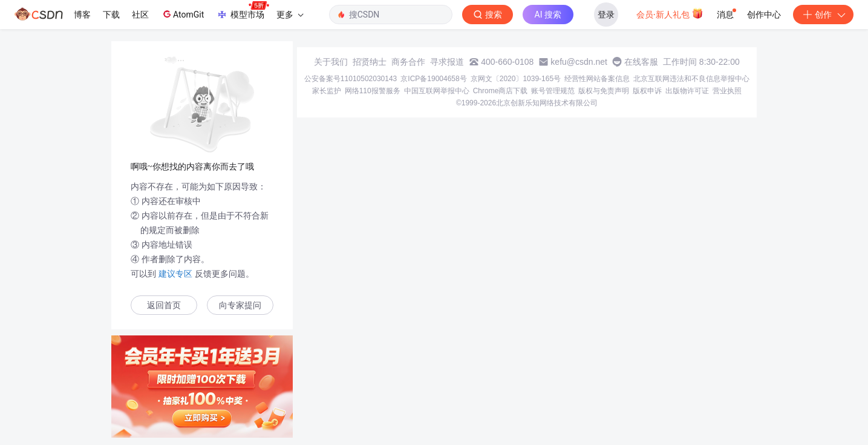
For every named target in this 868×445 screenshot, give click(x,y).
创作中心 (764, 15)
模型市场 (243, 11)
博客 (82, 15)
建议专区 (175, 274)
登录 (606, 15)
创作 (823, 15)
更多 (290, 15)
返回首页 (164, 305)
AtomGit (182, 14)
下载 (111, 15)
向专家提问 (240, 305)
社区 (140, 15)
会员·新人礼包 (670, 13)
